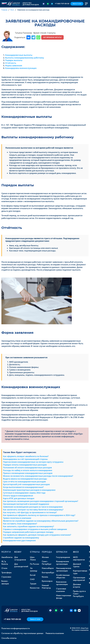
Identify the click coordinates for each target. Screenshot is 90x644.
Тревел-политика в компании (17, 518)
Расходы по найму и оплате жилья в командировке (28, 470)
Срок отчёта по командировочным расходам (24, 482)
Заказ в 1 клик (77, 4)
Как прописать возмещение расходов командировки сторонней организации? (41, 501)
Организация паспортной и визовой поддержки (26, 504)
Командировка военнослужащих (21, 68)
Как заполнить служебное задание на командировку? (28, 526)
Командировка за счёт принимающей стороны (25, 459)
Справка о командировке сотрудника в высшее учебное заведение (35, 529)
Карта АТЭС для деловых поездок (19, 498)
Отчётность (11, 63)
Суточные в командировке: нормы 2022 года (24, 493)
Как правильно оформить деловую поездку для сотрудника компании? (37, 535)
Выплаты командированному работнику (25, 58)
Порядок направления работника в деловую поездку (28, 532)
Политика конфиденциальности (16, 628)
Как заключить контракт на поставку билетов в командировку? (33, 510)
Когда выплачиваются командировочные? (23, 487)
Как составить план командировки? (20, 524)
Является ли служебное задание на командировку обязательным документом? (41, 521)
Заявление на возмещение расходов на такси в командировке (33, 507)
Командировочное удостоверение (19, 540)
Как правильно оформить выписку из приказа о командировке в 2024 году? (39, 515)
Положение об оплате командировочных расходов (27, 468)
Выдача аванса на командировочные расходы (25, 479)
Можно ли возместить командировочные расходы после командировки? (38, 476)
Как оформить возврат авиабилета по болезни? (26, 456)
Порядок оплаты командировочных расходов (25, 465)
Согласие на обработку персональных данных (22, 633)
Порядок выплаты (14, 60)
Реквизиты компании (55, 633)
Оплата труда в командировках (18, 496)
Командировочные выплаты (19, 55)
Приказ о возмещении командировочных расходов (28, 473)
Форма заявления (14, 66)
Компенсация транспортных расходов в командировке (29, 490)
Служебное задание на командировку (21, 538)
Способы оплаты (9, 638)
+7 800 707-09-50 (62, 4)
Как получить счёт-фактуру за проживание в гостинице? (30, 512)
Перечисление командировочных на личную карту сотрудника (33, 462)
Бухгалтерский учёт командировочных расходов (26, 484)
